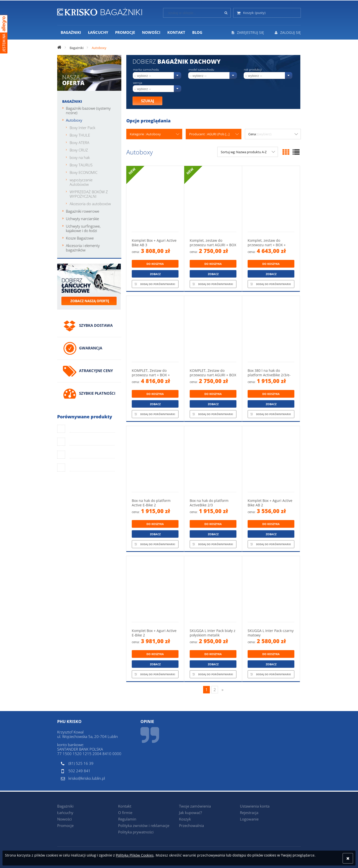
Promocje (65, 825)
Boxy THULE (80, 135)
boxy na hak (80, 157)
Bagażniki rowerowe (83, 211)
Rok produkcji (253, 70)
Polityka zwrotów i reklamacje (144, 825)
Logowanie (249, 819)
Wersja (138, 83)
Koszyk (185, 819)
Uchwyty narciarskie (82, 219)
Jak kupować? (190, 813)
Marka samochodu (146, 70)
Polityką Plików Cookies (135, 855)
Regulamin (127, 819)
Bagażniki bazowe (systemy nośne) (88, 110)
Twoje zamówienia (195, 806)
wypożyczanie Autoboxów (81, 182)
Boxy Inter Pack (82, 128)
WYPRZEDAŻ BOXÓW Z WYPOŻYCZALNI (89, 194)
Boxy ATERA (79, 143)
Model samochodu (201, 70)
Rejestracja (249, 813)
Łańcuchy (65, 813)
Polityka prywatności (136, 832)
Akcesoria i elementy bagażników (83, 248)
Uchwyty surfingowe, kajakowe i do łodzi (83, 228)
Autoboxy (74, 120)
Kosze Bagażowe (80, 238)
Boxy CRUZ (79, 150)
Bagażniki (72, 101)
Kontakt (125, 806)
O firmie (125, 813)
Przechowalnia (191, 825)
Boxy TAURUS (81, 165)
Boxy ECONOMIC (84, 172)
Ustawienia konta (255, 806)
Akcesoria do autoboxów (90, 204)
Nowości (65, 819)
